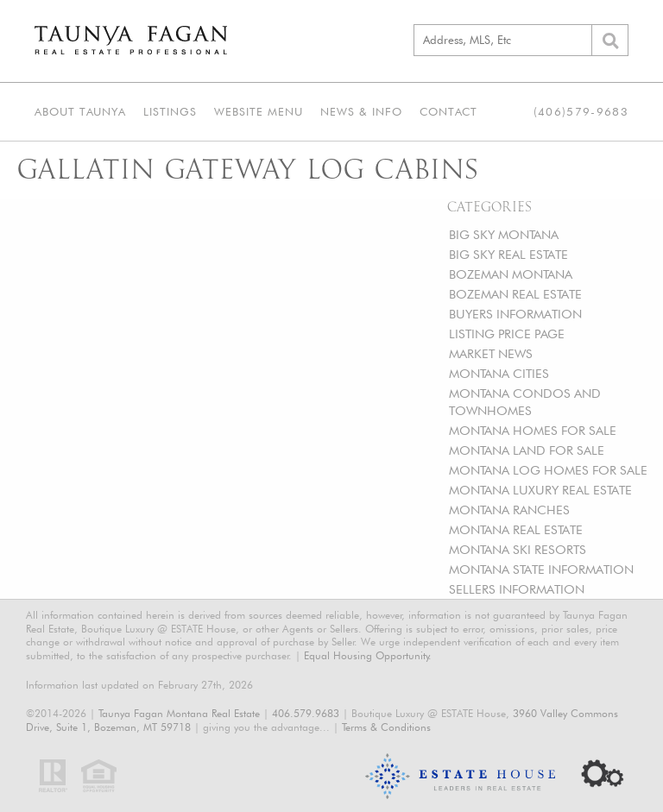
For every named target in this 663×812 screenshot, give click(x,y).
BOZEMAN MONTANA (511, 274)
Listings (170, 111)
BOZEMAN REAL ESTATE (515, 294)
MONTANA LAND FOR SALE (527, 450)
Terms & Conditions (386, 727)
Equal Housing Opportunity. (368, 655)
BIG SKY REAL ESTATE (508, 254)
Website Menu (259, 111)
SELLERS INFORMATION (517, 589)
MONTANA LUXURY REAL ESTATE (540, 490)
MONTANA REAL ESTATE (516, 529)
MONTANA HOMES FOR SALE (533, 430)
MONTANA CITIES (499, 373)
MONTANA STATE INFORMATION (541, 569)
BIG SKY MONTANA (504, 234)
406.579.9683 (306, 713)
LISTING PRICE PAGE (507, 334)
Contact (448, 111)
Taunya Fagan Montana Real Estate (179, 713)
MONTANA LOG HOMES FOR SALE (548, 470)
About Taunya (80, 111)
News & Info (361, 111)
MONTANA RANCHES (509, 510)
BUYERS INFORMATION (515, 314)
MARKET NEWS (491, 353)
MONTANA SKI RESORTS (518, 549)
